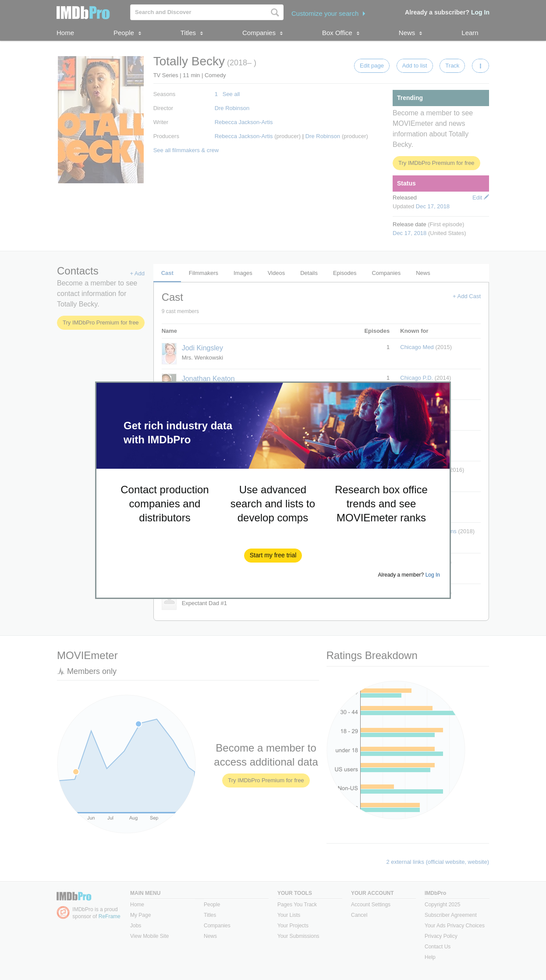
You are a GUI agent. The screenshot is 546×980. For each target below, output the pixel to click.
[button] (273, 556)
